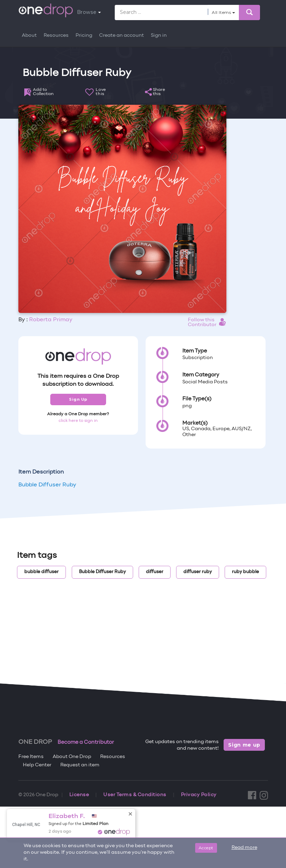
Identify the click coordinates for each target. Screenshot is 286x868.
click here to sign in (78, 421)
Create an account (122, 36)
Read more (244, 848)
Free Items (31, 757)
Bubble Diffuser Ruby (47, 485)
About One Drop (72, 757)
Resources (56, 36)
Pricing (84, 36)
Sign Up (78, 399)
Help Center (37, 765)
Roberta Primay (51, 320)
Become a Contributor (86, 742)
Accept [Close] (206, 848)
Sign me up (244, 745)
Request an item (80, 765)
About (29, 36)
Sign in (159, 36)
